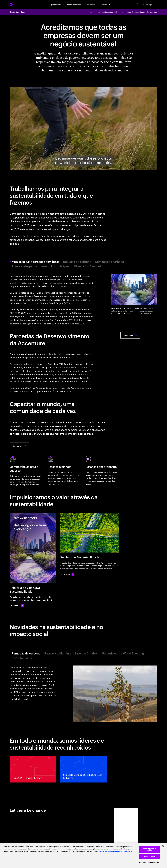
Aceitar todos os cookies (149, 849)
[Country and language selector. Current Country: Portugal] (149, 4)
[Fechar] (163, 846)
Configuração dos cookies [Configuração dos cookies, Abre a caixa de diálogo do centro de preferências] (149, 862)
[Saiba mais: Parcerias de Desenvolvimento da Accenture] (130, 335)
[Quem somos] (91, 4)
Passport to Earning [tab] (57, 653)
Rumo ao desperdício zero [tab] (29, 266)
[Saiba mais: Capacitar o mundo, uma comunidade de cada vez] (20, 446)
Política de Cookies (105, 851)
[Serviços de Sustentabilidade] (90, 533)
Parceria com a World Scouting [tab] (123, 653)
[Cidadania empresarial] (108, 12)
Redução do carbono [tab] (77, 262)
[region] (83, 855)
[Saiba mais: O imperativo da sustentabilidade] (67, 574)
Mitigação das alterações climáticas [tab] (36, 262)
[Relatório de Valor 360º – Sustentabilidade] (33, 548)
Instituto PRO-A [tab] (22, 658)
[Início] (91, 12)
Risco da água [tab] (60, 266)
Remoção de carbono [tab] (110, 262)
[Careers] (106, 4)
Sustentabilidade (17, 12)
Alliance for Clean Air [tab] (87, 266)
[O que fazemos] (57, 4)
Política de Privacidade (123, 851)
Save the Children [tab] (86, 653)
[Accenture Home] (17, 4)
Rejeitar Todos (150, 856)
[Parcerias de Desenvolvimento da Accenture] (139, 12)
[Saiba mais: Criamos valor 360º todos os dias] (17, 606)
